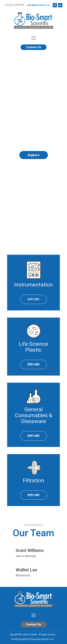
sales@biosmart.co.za (38, 5)
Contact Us (33, 47)
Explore (34, 155)
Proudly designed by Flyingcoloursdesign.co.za (32, 639)
